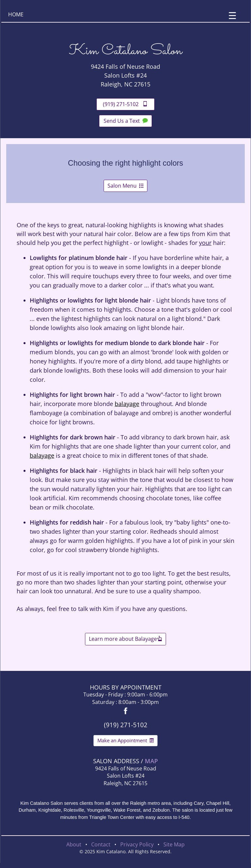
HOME (16, 14)
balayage (127, 404)
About (74, 844)
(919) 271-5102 (125, 104)
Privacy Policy (137, 844)
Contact (101, 844)
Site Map (174, 844)
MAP (151, 761)
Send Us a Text (126, 121)
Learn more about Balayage (125, 639)
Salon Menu (125, 186)
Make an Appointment (126, 740)
